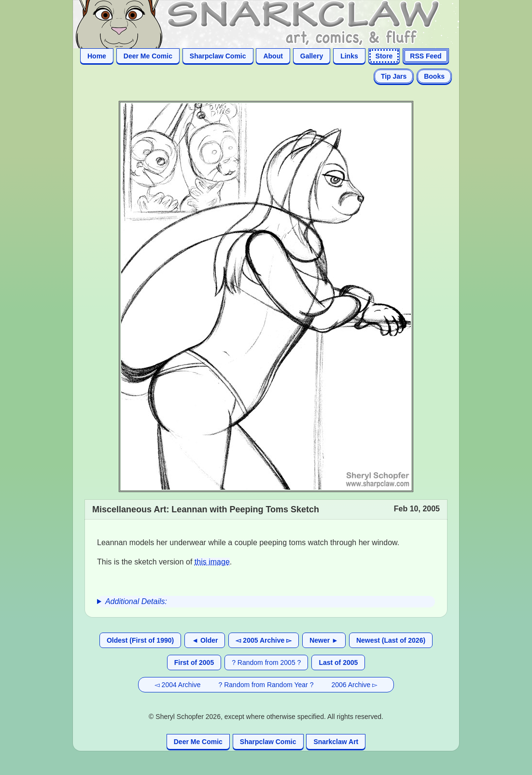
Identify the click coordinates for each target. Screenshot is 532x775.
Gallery (312, 56)
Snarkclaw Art (336, 742)
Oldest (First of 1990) (140, 640)
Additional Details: (136, 601)
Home (97, 56)
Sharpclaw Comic (218, 56)
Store (384, 56)
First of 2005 (194, 662)
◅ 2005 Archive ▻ (264, 640)
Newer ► (324, 640)
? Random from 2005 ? (266, 662)
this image (212, 562)
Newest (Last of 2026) (391, 640)
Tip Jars (394, 76)
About (273, 56)
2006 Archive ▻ (354, 685)
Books (434, 76)
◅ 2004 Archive (178, 685)
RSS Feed (426, 56)
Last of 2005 (338, 662)
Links (349, 56)
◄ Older (205, 640)
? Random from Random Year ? (266, 685)
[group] (266, 602)
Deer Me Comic (148, 56)
